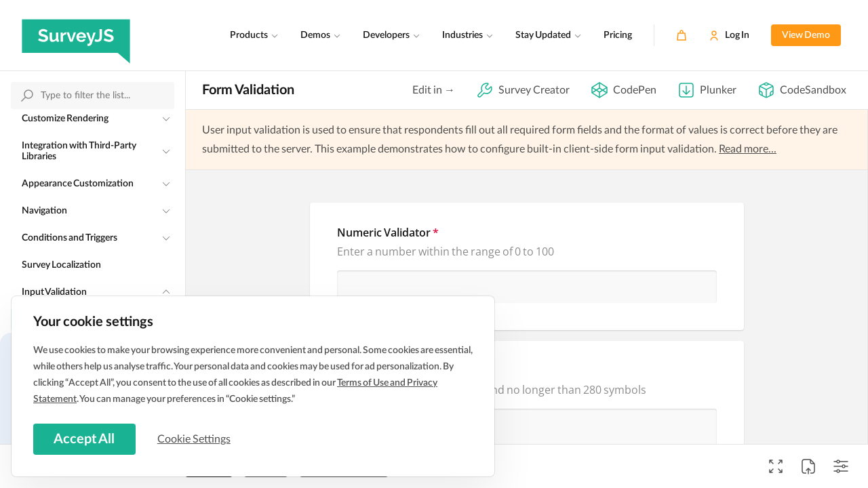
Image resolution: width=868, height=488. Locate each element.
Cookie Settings (196, 439)
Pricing (618, 35)
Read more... (748, 149)
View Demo (806, 35)
